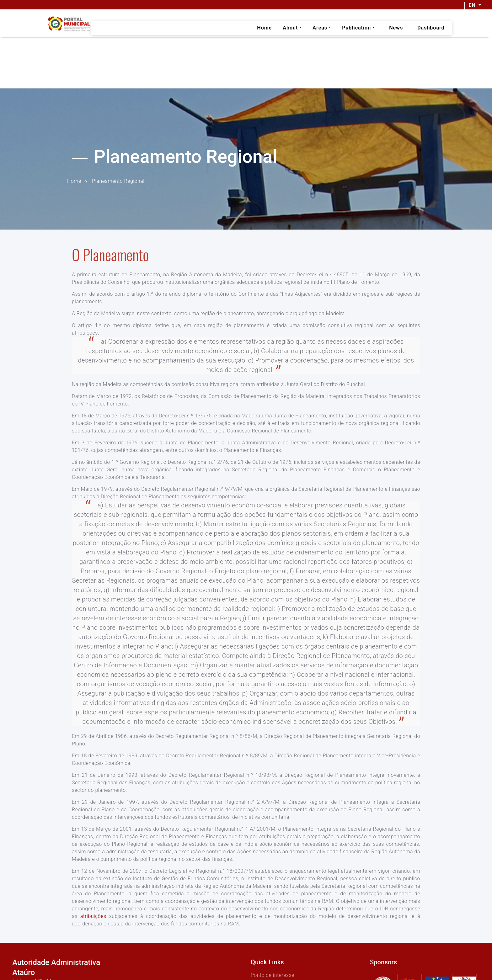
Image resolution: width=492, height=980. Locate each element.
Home (74, 181)
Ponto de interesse (273, 975)
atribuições (93, 916)
